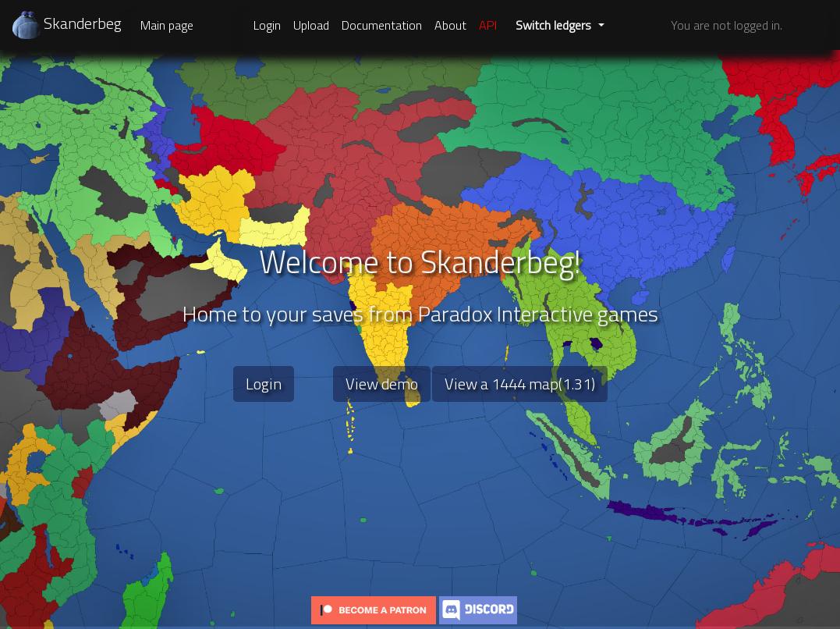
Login (267, 25)
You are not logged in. (727, 25)
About (450, 25)
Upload (311, 25)
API (488, 25)
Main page (167, 25)
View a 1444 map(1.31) (520, 384)
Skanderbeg (67, 23)
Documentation (382, 25)
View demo (382, 384)
